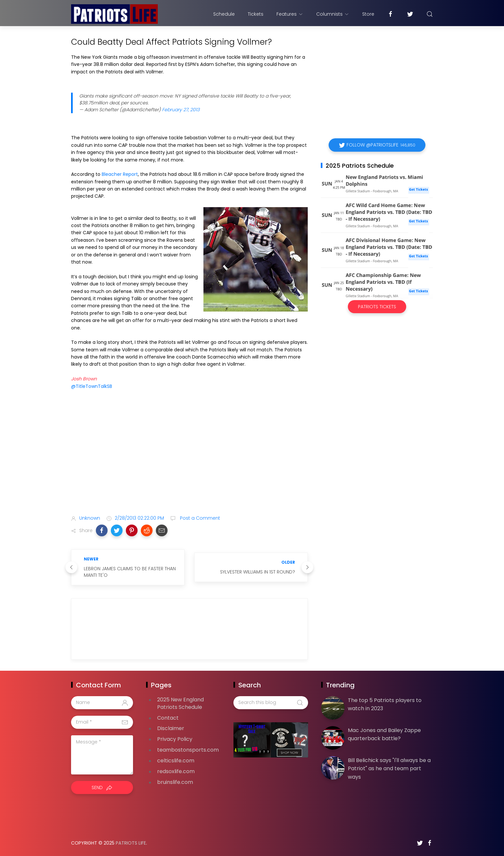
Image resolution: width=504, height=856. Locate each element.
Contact (168, 718)
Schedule (224, 14)
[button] (102, 530)
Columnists (333, 14)
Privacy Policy (175, 739)
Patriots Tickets (377, 307)
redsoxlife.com (176, 771)
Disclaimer (171, 728)
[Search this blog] (271, 703)
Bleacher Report (120, 174)
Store (368, 14)
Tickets (256, 14)
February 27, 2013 (181, 110)
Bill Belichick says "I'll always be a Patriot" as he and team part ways (389, 769)
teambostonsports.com (188, 750)
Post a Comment (199, 518)
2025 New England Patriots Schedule (180, 703)
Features (290, 14)
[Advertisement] (189, 458)
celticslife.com (176, 761)
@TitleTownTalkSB (92, 386)
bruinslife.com (175, 782)
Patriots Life (131, 843)
